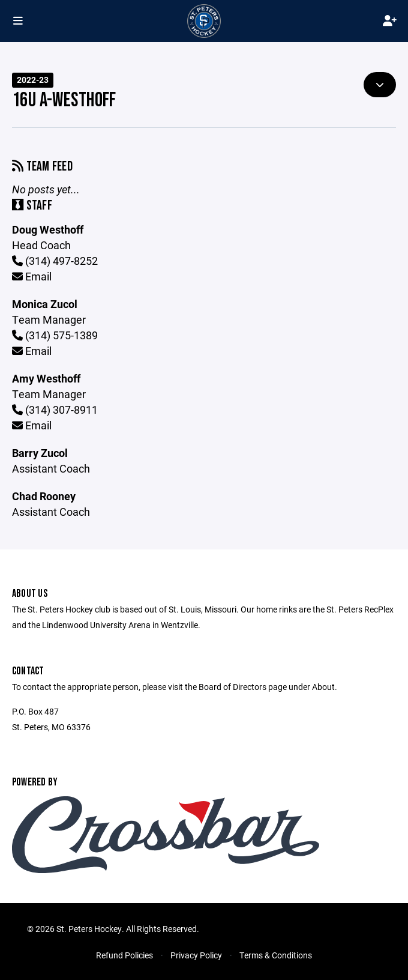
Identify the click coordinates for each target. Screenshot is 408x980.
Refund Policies (124, 955)
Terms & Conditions (276, 955)
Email (32, 276)
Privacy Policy (196, 955)
